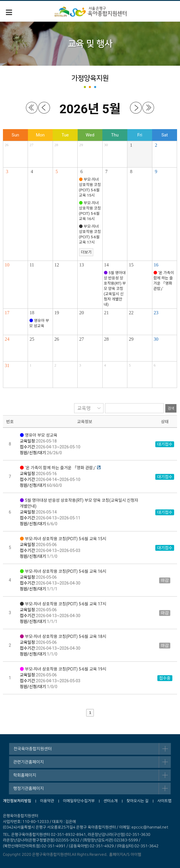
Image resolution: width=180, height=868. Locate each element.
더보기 (86, 252)
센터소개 (111, 801)
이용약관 (47, 801)
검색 (171, 408)
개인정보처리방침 (17, 801)
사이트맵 (164, 801)
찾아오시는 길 (137, 801)
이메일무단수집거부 (79, 801)
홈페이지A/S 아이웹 (124, 855)
